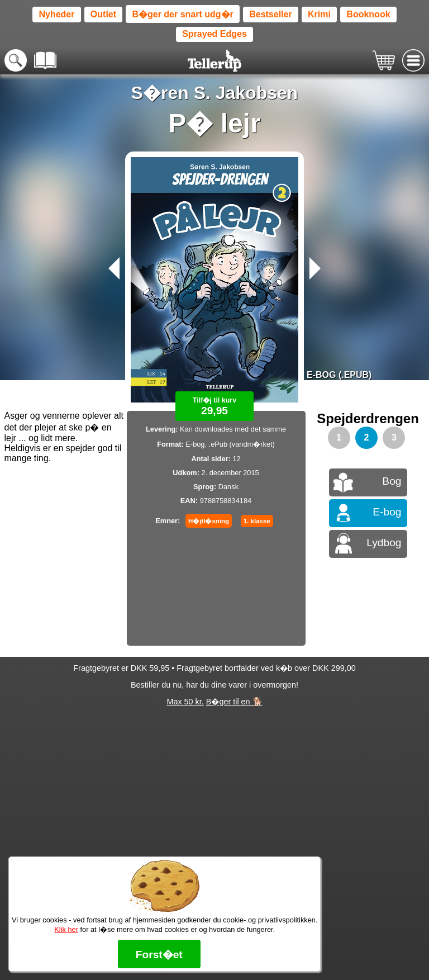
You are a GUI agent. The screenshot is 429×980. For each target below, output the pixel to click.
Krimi (319, 14)
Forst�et (159, 955)
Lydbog (384, 543)
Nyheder (56, 14)
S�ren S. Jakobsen (215, 93)
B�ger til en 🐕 (234, 702)
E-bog (387, 512)
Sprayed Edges (214, 34)
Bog (392, 481)
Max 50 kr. (185, 702)
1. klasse (257, 521)
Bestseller (271, 14)
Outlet (103, 14)
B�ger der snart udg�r (182, 14)
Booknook (368, 14)
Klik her (66, 929)
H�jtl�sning (209, 521)
